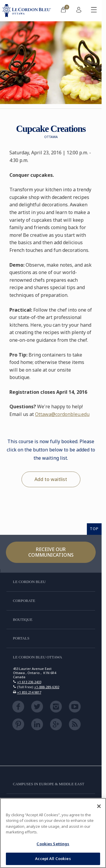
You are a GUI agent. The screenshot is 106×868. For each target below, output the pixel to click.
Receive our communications (51, 552)
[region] (53, 833)
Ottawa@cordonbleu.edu (62, 414)
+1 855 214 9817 (29, 692)
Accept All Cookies (53, 859)
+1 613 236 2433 (29, 682)
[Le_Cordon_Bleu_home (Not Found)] (28, 11)
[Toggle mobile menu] (94, 11)
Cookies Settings (53, 844)
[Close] (99, 806)
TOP (94, 529)
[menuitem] (63, 11)
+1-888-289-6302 (47, 687)
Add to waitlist (51, 479)
